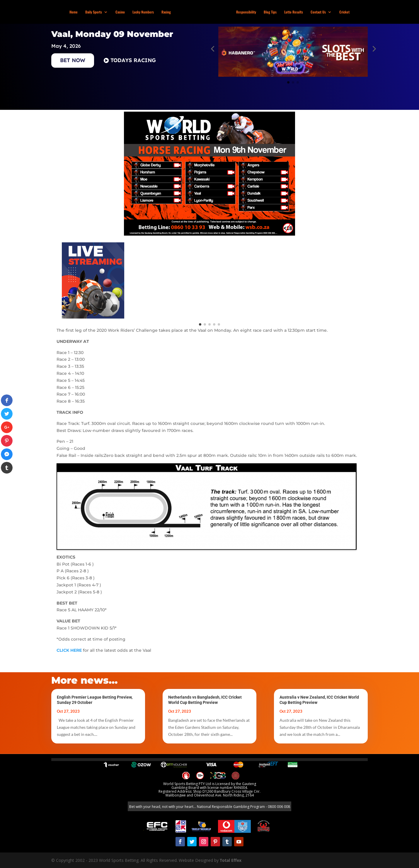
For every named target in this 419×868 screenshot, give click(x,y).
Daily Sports (94, 12)
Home (74, 12)
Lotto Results (293, 12)
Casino (121, 12)
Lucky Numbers (144, 12)
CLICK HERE (69, 650)
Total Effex (231, 860)
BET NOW (73, 60)
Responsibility (246, 12)
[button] (212, 49)
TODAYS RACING (133, 60)
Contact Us (318, 12)
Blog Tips (270, 12)
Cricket (344, 12)
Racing (167, 12)
